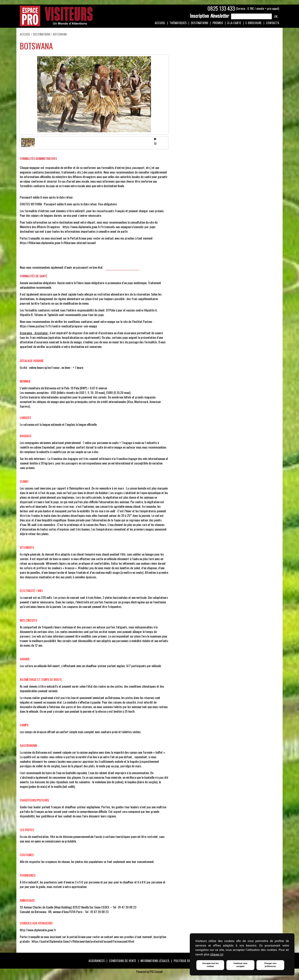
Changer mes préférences (271, 965)
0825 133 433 (221, 8)
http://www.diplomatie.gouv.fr (38, 930)
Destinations (200, 23)
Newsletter (209, 16)
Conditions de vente (123, 961)
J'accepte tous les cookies (210, 965)
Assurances (97, 961)
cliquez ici (217, 954)
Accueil (160, 23)
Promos (218, 23)
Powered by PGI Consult (149, 972)
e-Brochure (254, 23)
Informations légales (155, 961)
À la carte (234, 23)
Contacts (273, 23)
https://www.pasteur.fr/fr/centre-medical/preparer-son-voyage (58, 326)
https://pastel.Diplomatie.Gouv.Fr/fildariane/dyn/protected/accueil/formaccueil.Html (83, 941)
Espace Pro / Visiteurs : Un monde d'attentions (56, 16)
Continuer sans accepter (241, 965)
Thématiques (178, 23)
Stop (155, 144)
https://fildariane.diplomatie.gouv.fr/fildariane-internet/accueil (58, 243)
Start (155, 139)
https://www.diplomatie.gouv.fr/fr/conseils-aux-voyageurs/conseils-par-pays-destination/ (88, 229)
